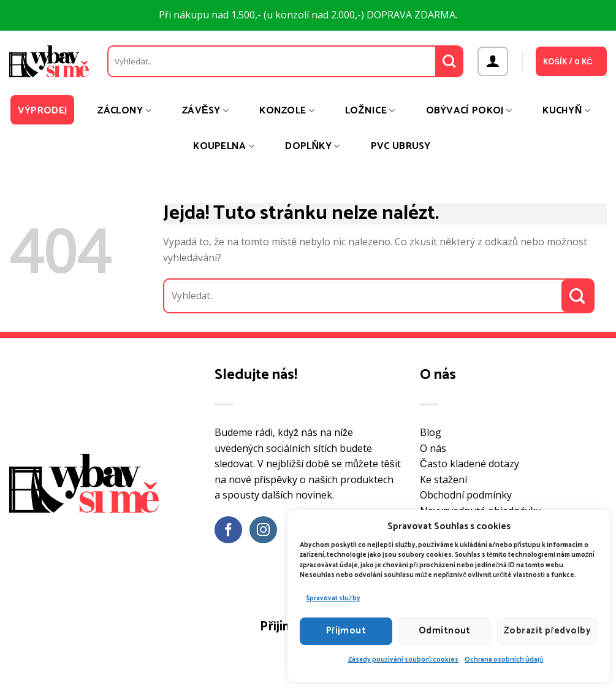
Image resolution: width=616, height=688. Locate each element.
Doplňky (312, 146)
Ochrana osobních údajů (504, 660)
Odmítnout (445, 631)
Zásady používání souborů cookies (404, 660)
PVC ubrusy (401, 146)
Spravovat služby (333, 598)
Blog (431, 432)
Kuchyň (566, 111)
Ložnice (370, 111)
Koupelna (224, 146)
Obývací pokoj (469, 111)
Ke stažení (443, 480)
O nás (433, 448)
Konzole (287, 111)
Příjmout (346, 631)
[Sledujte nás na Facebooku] (228, 530)
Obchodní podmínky (466, 495)
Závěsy (205, 111)
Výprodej (43, 111)
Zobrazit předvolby (547, 631)
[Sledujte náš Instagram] (263, 530)
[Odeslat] (449, 61)
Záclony (124, 111)
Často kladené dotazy (470, 464)
